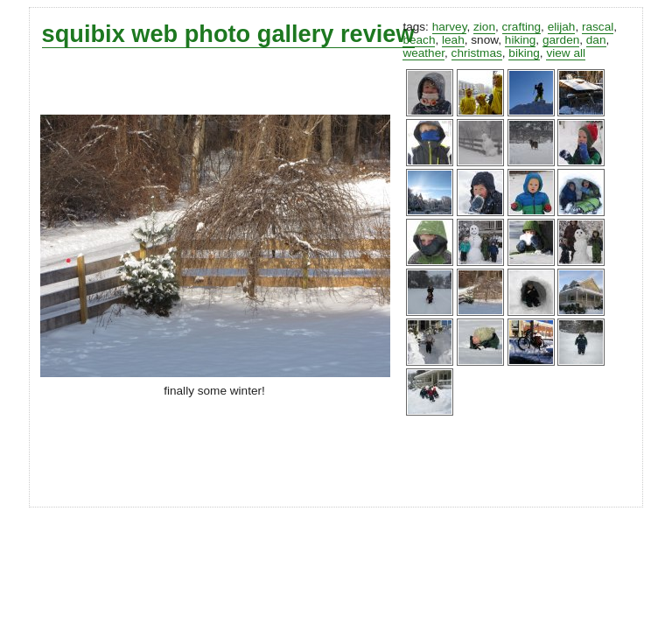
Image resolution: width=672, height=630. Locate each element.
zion (484, 27)
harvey (450, 27)
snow (484, 40)
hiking (521, 40)
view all (566, 53)
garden (561, 40)
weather (423, 53)
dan (596, 40)
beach (419, 40)
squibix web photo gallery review (228, 34)
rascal (598, 27)
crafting (522, 27)
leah (453, 40)
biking (524, 53)
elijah (562, 27)
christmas (477, 53)
